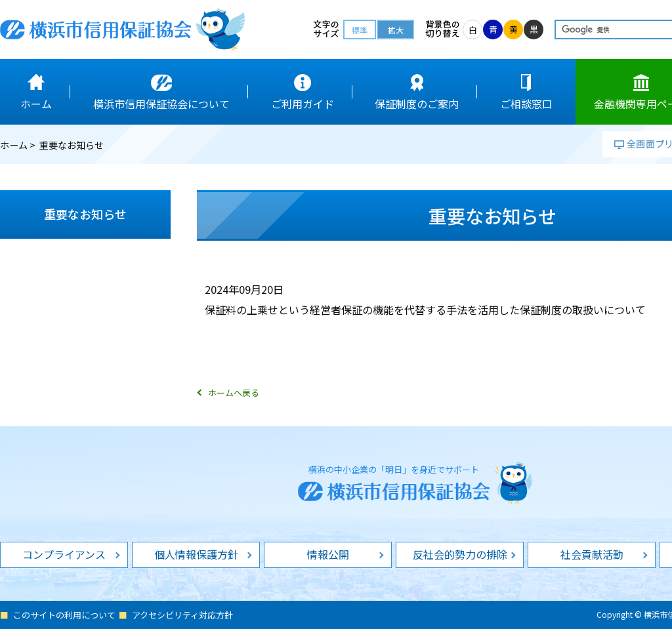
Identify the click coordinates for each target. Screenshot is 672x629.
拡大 (396, 30)
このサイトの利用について (64, 615)
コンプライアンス (64, 554)
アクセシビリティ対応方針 (182, 615)
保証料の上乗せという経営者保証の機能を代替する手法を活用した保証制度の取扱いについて (425, 310)
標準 (360, 30)
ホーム (14, 145)
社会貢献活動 (592, 554)
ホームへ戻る (234, 393)
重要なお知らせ (85, 214)
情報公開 (328, 554)
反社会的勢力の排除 (460, 554)
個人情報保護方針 (196, 554)
